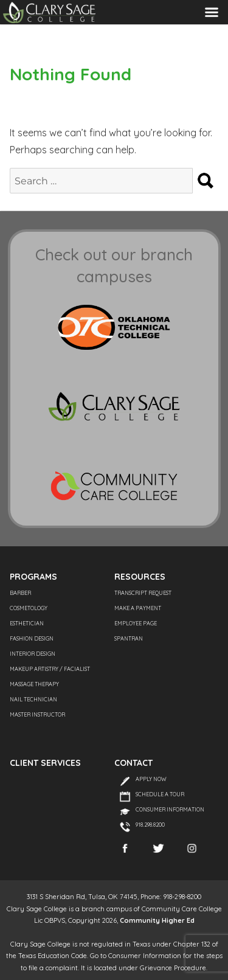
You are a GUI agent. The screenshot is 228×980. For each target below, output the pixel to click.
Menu (212, 12)
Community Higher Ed (157, 920)
